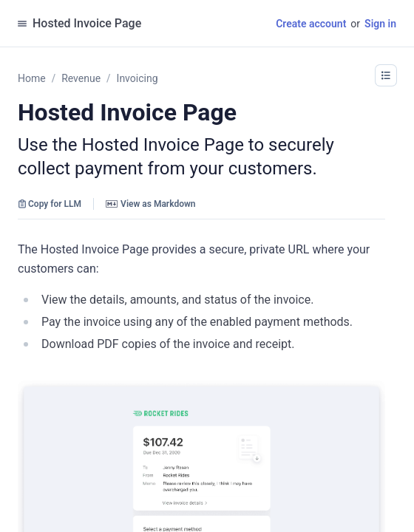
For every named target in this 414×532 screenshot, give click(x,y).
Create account (311, 24)
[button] (386, 75)
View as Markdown (150, 204)
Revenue (81, 78)
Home (32, 78)
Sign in (380, 24)
